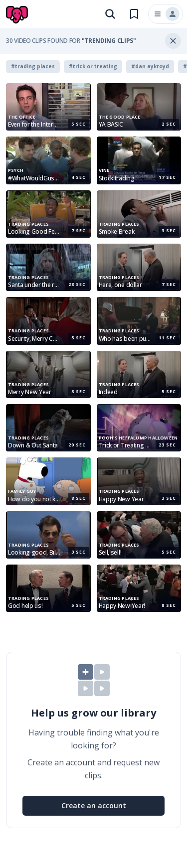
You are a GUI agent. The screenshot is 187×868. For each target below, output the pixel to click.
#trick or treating (93, 66)
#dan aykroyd (150, 66)
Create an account (94, 805)
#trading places (33, 66)
